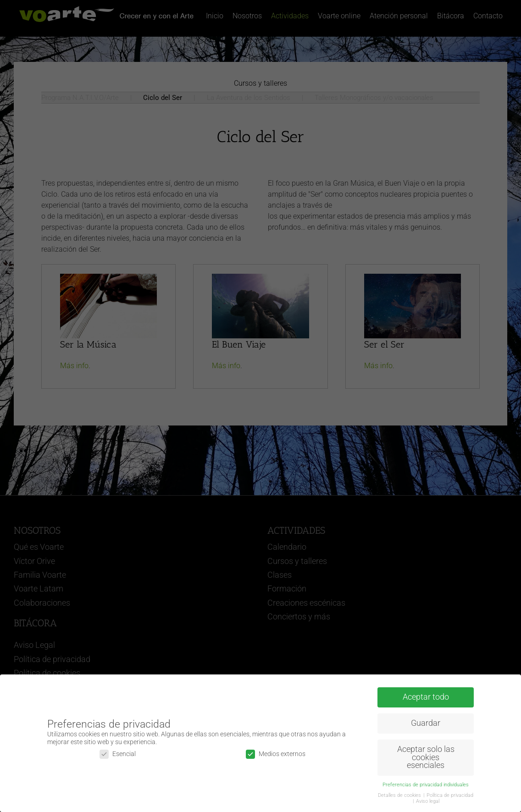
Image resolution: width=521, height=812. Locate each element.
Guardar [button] (426, 723)
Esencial (118, 754)
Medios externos (276, 754)
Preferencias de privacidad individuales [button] (426, 785)
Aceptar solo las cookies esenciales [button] (426, 757)
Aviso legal (428, 801)
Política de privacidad (450, 795)
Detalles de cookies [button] (400, 795)
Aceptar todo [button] (426, 697)
